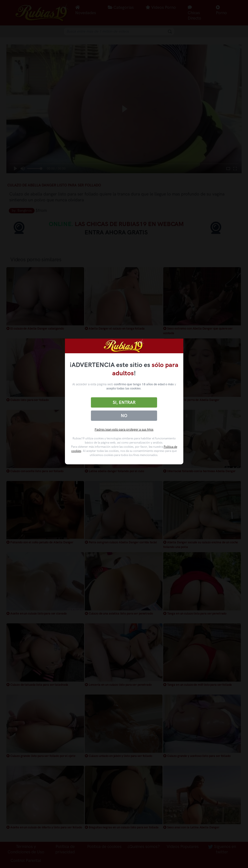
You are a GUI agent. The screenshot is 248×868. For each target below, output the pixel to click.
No (124, 416)
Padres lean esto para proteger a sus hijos (124, 429)
